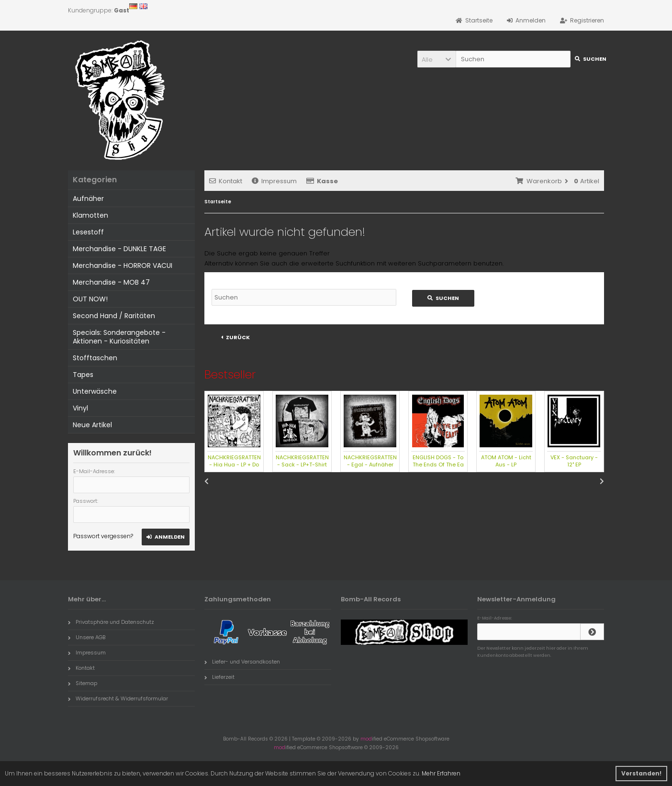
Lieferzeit (219, 677)
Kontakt (226, 181)
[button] (437, 59)
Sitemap (83, 683)
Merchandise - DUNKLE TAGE (119, 249)
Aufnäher (88, 199)
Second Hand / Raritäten (114, 316)
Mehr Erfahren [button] (441, 773)
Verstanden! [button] (641, 773)
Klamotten (90, 215)
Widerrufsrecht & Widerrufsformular (118, 698)
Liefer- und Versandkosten (242, 662)
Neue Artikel (92, 425)
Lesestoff (88, 232)
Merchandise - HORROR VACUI (123, 266)
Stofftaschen (95, 358)
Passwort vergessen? (103, 536)
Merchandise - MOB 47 (111, 282)
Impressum (274, 181)
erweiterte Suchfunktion (338, 263)
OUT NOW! (90, 299)
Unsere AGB (87, 637)
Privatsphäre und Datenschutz (111, 622)
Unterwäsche (95, 391)
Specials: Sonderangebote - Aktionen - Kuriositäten (119, 337)
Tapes (83, 375)
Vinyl (80, 408)
